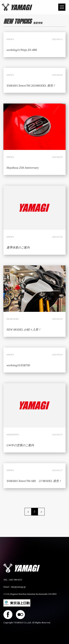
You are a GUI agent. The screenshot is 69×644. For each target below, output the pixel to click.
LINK (34, 45)
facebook (8, 615)
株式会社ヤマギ (17, 7)
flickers (20, 615)
